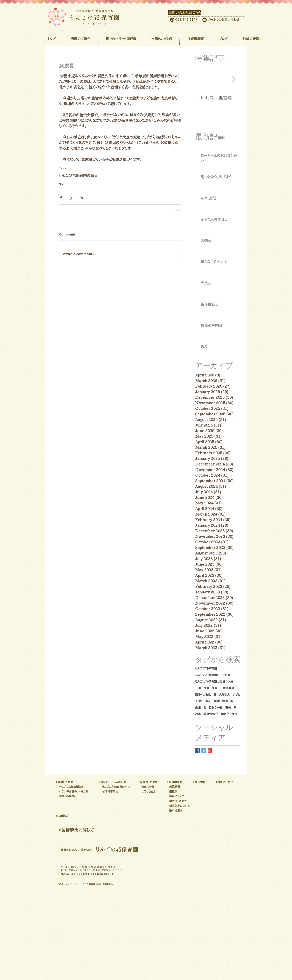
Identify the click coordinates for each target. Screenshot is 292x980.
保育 (206, 688)
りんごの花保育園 (206, 668)
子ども (236, 695)
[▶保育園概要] (186, 782)
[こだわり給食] (160, 792)
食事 (234, 714)
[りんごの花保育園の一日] (137, 787)
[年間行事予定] (123, 792)
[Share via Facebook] (61, 198)
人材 (231, 682)
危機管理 (229, 688)
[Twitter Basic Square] (204, 751)
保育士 (216, 688)
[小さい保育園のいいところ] (96, 792)
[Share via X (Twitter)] (71, 198)
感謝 (217, 701)
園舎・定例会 (203, 695)
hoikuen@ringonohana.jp (93, 874)
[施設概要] (183, 787)
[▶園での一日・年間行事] (134, 782)
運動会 (225, 714)
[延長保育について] (195, 806)
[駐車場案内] (195, 811)
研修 (228, 708)
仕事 (198, 688)
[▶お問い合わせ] (237, 782)
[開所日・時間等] (191, 801)
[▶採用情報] (208, 782)
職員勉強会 (211, 714)
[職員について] (188, 796)
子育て (199, 701)
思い (209, 701)
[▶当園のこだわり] (161, 782)
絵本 (198, 714)
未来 (198, 708)
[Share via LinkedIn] (81, 198)
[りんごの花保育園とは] (90, 787)
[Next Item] (234, 79)
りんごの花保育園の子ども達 (213, 675)
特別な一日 (216, 708)
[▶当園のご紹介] (78, 782)
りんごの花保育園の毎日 (78, 175)
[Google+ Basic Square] (210, 751)
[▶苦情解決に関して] (76, 830)
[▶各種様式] (78, 816)
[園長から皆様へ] (82, 796)
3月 (61, 184)
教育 (225, 701)
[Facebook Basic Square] (198, 751)
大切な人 (224, 695)
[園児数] (180, 792)
